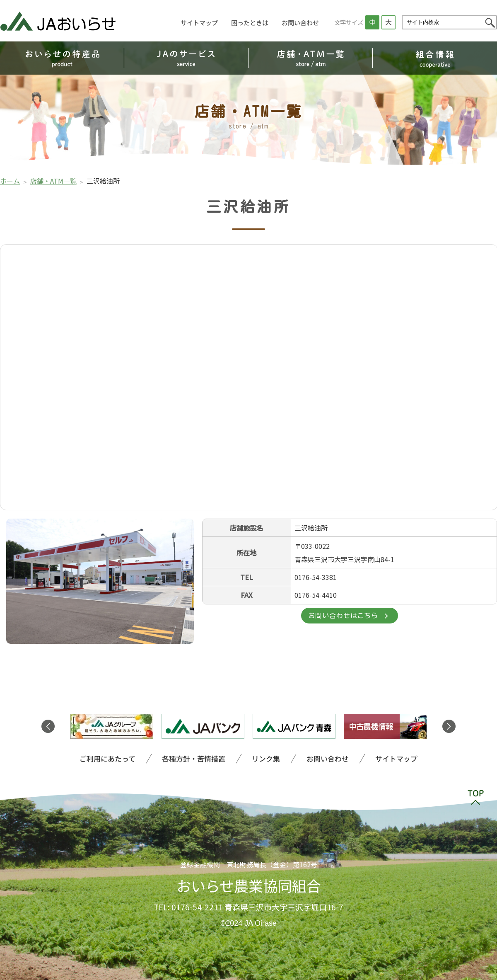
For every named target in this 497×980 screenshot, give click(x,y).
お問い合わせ (300, 22)
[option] (112, 726)
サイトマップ (200, 22)
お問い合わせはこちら (343, 617)
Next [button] (449, 726)
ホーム (10, 181)
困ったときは (250, 22)
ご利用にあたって (96, 758)
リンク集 (267, 758)
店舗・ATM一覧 (53, 181)
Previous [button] (48, 726)
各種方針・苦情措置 (189, 758)
